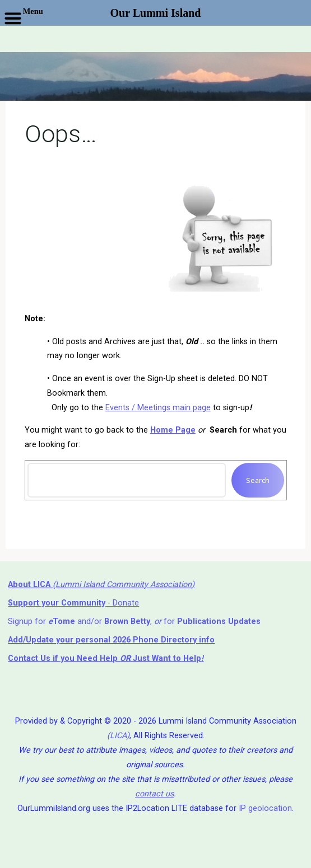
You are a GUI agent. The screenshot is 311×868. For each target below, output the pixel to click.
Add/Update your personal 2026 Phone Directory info (111, 640)
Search (258, 480)
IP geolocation (265, 808)
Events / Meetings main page (158, 407)
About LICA (30, 585)
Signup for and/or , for (134, 621)
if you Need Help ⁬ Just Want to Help (105, 658)
